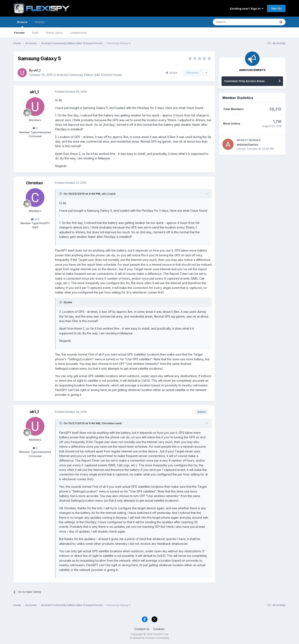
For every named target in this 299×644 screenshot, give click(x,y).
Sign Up (276, 8)
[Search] (234, 22)
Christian (34, 183)
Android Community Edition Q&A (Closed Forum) (89, 75)
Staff (35, 33)
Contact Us (142, 629)
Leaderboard (78, 33)
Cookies (159, 629)
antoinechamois (247, 145)
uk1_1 (37, 70)
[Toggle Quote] (61, 194)
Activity (40, 22)
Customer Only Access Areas (244, 81)
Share (172, 73)
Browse (22, 24)
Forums (19, 33)
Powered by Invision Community (149, 638)
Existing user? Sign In (247, 9)
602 (35, 219)
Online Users (54, 33)
